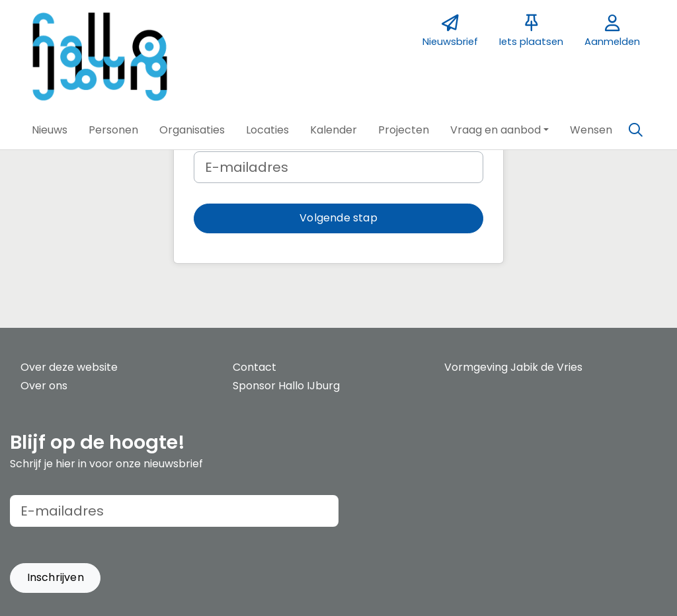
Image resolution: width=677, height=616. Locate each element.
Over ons (44, 386)
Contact (255, 367)
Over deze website (69, 367)
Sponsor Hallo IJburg (286, 386)
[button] (50, 130)
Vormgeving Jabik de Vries (513, 367)
